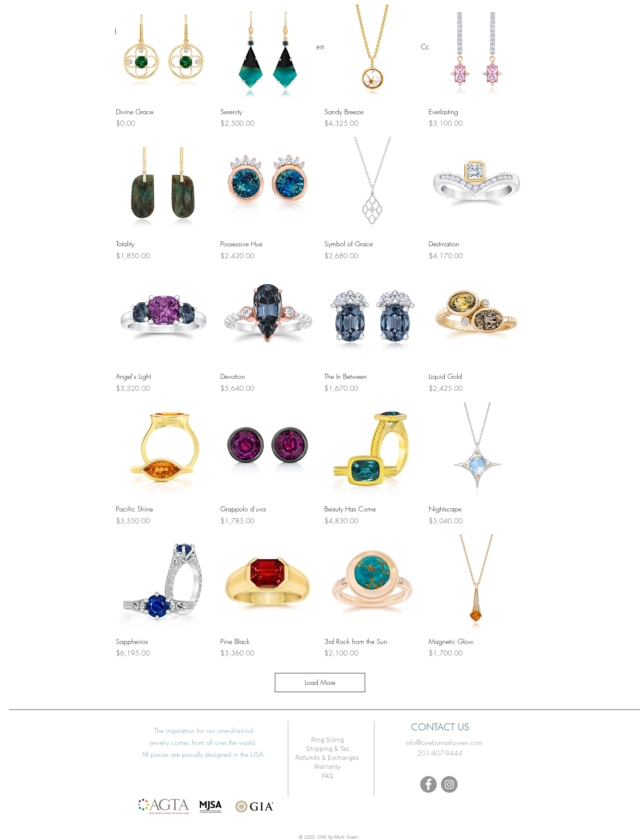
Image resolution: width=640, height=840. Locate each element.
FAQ (327, 776)
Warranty (327, 767)
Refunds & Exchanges (327, 758)
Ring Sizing (327, 740)
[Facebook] (428, 784)
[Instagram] (449, 784)
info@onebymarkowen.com (444, 742)
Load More (320, 682)
